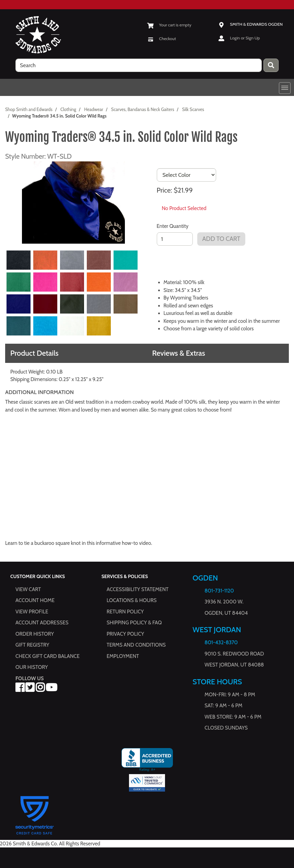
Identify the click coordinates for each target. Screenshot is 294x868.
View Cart (28, 589)
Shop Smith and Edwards (29, 109)
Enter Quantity (173, 226)
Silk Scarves (193, 109)
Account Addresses (42, 623)
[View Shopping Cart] (169, 25)
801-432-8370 (221, 643)
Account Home (35, 600)
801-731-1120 (219, 591)
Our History (32, 667)
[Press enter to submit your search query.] (271, 65)
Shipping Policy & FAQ (134, 623)
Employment (123, 656)
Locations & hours (132, 600)
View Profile (32, 612)
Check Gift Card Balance (48, 656)
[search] (139, 65)
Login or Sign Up (245, 38)
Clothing (68, 109)
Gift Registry (32, 645)
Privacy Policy (125, 634)
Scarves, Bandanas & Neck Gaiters (143, 109)
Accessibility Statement (138, 589)
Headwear (93, 109)
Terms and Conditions (136, 645)
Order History (35, 634)
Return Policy (125, 612)
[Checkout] (162, 39)
